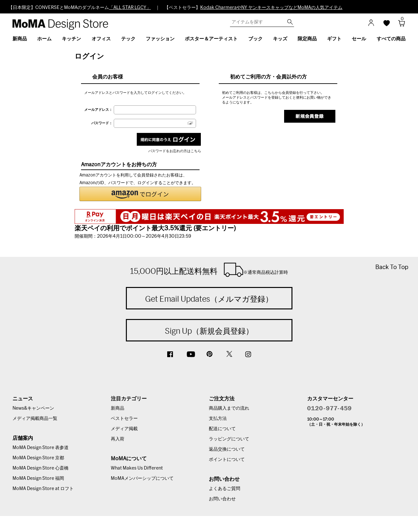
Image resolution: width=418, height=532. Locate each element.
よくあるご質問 (225, 489)
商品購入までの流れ (229, 408)
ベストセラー (124, 419)
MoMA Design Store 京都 (38, 458)
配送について (222, 429)
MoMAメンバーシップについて (142, 479)
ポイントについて (227, 460)
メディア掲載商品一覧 (35, 419)
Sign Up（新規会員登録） (209, 331)
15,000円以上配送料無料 (209, 270)
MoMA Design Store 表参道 (41, 448)
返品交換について (227, 449)
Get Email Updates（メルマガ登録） (209, 299)
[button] (140, 194)
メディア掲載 (124, 429)
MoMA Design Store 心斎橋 (41, 468)
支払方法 (218, 419)
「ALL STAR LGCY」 (130, 8)
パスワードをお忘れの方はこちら (175, 151)
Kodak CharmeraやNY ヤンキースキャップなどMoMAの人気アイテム (271, 8)
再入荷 (118, 439)
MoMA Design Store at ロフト (43, 489)
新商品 (118, 408)
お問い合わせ (222, 499)
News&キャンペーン (33, 408)
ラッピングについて (229, 439)
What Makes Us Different (137, 468)
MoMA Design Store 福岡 (38, 479)
